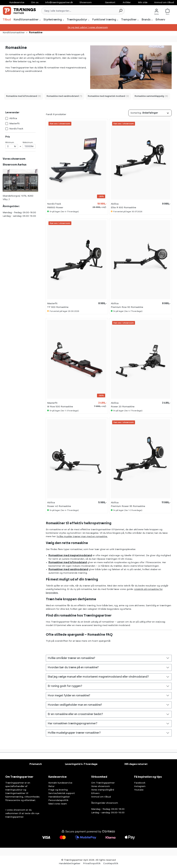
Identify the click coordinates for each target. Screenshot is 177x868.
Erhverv (95, 793)
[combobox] (79, 11)
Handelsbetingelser (59, 797)
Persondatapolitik (58, 800)
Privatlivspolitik (92, 864)
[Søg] (120, 11)
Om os (35, 2)
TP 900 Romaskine (58, 307)
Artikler (127, 2)
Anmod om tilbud (164, 2)
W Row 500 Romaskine (60, 407)
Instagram (140, 786)
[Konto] (156, 11)
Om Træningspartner (103, 783)
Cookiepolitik (111, 864)
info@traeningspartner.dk (59, 2)
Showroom (86, 2)
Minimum (12, 145)
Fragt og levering (58, 790)
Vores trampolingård (103, 790)
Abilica (13, 118)
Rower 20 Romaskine (123, 407)
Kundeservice (17, 2)
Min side (143, 2)
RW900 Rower (55, 208)
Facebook (140, 783)
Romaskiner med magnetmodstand (70, 555)
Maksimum (29, 145)
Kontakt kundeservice (60, 783)
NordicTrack (16, 129)
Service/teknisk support (62, 793)
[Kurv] (168, 11)
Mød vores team (58, 804)
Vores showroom (100, 786)
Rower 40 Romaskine (59, 506)
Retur (51, 786)
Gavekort (110, 2)
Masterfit (14, 124)
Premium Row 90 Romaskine (127, 307)
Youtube (139, 790)
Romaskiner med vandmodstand (68, 569)
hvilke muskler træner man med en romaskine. (82, 537)
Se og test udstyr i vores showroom (88, 27)
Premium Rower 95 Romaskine (128, 506)
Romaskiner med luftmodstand (68, 562)
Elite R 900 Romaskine (123, 208)
